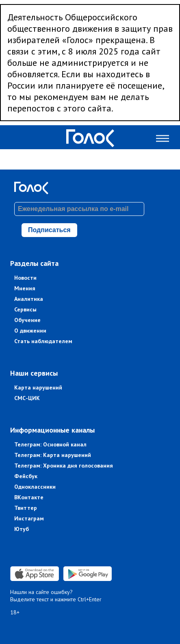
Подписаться (49, 230)
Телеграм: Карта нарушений (53, 455)
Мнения (25, 288)
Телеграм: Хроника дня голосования (64, 466)
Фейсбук (26, 476)
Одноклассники (35, 487)
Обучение (27, 320)
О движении (30, 331)
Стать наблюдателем (43, 341)
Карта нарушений (38, 387)
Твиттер (26, 508)
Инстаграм (29, 518)
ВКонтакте (29, 497)
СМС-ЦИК (27, 398)
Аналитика (29, 299)
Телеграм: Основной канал (50, 444)
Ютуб (22, 529)
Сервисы (25, 309)
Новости (25, 278)
